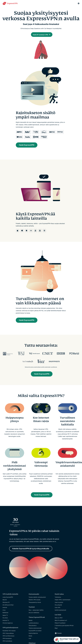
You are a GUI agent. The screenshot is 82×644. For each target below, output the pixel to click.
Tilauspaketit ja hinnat (35, 603)
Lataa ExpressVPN (8, 598)
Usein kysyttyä (59, 603)
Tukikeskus (58, 598)
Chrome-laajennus (8, 624)
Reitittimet (5, 613)
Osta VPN (57, 608)
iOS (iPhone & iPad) (8, 605)
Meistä (30, 621)
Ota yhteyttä (58, 605)
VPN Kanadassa (7, 639)
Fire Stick (5, 618)
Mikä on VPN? (59, 618)
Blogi (56, 629)
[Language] (79, 3)
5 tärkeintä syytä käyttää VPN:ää (64, 626)
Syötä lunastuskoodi (60, 611)
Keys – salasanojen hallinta (36, 611)
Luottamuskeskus (34, 623)
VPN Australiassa (7, 642)
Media (30, 636)
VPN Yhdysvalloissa (8, 634)
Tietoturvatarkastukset (35, 629)
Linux (4, 611)
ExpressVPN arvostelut (35, 631)
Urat (30, 639)
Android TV (6, 621)
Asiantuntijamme (33, 634)
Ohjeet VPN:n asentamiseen (63, 600)
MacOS (5, 600)
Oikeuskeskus (33, 626)
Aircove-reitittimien (34, 613)
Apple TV (5, 616)
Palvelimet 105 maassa (9, 631)
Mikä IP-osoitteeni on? (61, 621)
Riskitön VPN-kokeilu (34, 600)
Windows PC (6, 603)
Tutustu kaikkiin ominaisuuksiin (37, 598)
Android (5, 608)
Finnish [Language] (59, 634)
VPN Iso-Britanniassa (8, 636)
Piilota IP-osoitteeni (60, 623)
